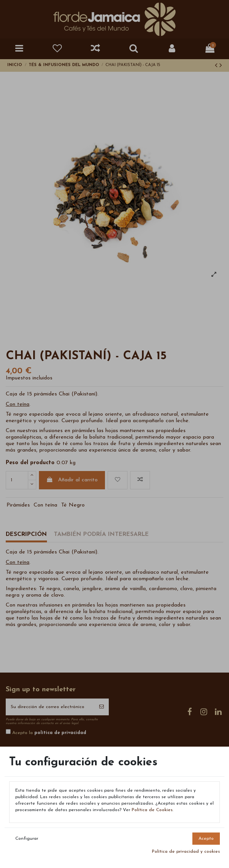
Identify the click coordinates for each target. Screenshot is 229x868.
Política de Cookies (152, 810)
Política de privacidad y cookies (186, 852)
